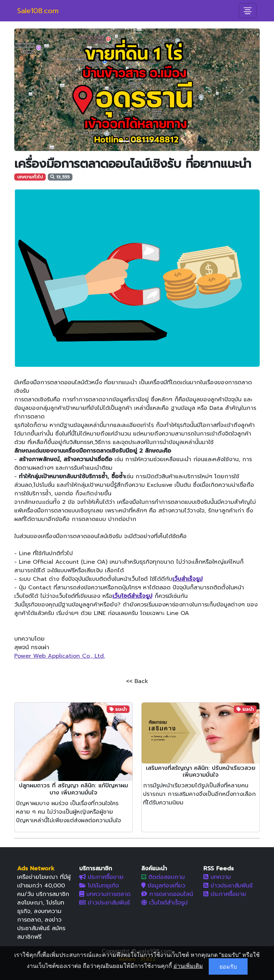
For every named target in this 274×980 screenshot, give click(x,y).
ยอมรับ (228, 966)
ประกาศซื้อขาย (101, 877)
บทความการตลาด (105, 894)
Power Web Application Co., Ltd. (60, 656)
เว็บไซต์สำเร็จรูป (164, 903)
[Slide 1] (124, 141)
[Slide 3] (150, 141)
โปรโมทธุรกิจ (99, 886)
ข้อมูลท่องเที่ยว (163, 886)
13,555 (60, 177)
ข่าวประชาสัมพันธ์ (105, 903)
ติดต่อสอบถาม (163, 877)
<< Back (137, 681)
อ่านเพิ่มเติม (188, 966)
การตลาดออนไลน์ (167, 894)
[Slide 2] (137, 141)
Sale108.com (38, 11)
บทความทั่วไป (30, 177)
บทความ (217, 877)
